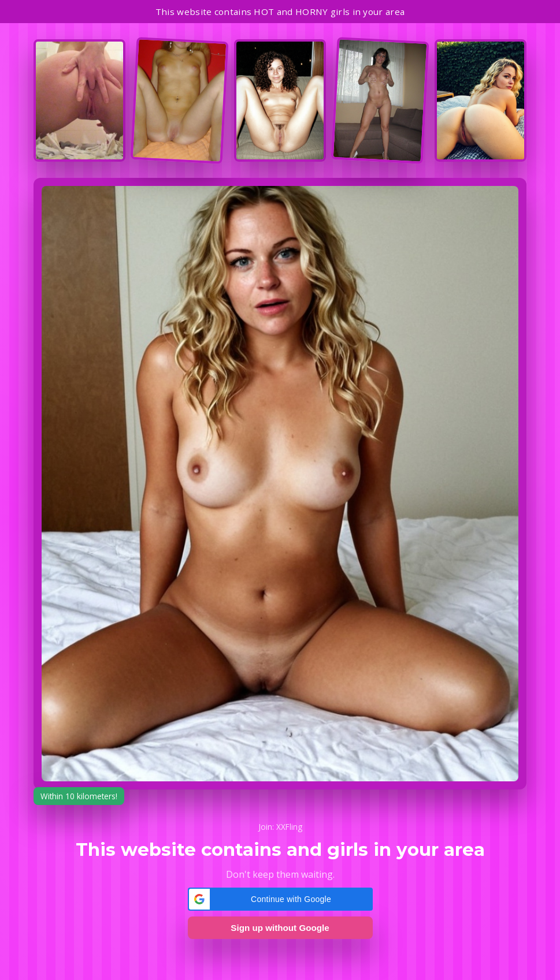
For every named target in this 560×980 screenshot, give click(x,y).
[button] (280, 899)
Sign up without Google (280, 928)
